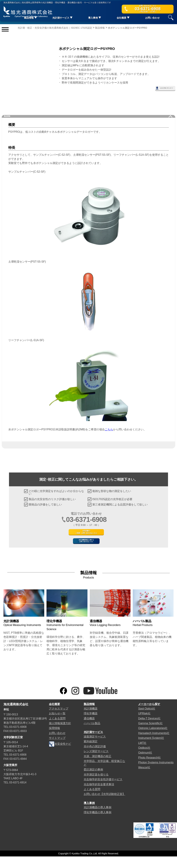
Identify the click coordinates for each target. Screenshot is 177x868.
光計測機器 (91, 720)
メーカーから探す (149, 716)
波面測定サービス (95, 748)
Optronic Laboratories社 (153, 740)
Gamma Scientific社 (150, 735)
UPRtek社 (144, 725)
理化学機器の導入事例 (97, 824)
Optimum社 (145, 764)
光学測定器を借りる (96, 786)
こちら (109, 426)
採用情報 (54, 740)
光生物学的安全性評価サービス (103, 791)
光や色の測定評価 (95, 758)
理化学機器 (91, 725)
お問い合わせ (152, 19)
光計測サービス (93, 744)
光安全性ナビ (60, 755)
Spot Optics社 (147, 720)
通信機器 (89, 730)
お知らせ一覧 (57, 725)
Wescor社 (144, 779)
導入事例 (89, 814)
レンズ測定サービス (96, 763)
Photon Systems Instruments (156, 774)
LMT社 (142, 754)
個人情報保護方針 (60, 735)
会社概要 (54, 716)
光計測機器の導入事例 (97, 819)
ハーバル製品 (92, 735)
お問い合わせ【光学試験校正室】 (104, 806)
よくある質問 (57, 730)
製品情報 (14, 111)
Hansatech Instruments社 (154, 745)
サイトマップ (57, 749)
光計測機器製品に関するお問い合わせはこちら (86, 549)
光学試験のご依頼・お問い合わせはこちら (86, 533)
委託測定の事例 (93, 781)
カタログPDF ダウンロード (155, 89)
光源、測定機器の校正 (97, 768)
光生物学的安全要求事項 (99, 796)
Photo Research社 (149, 769)
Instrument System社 (151, 749)
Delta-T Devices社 (149, 730)
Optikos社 (144, 759)
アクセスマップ (59, 720)
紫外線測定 (91, 753)
